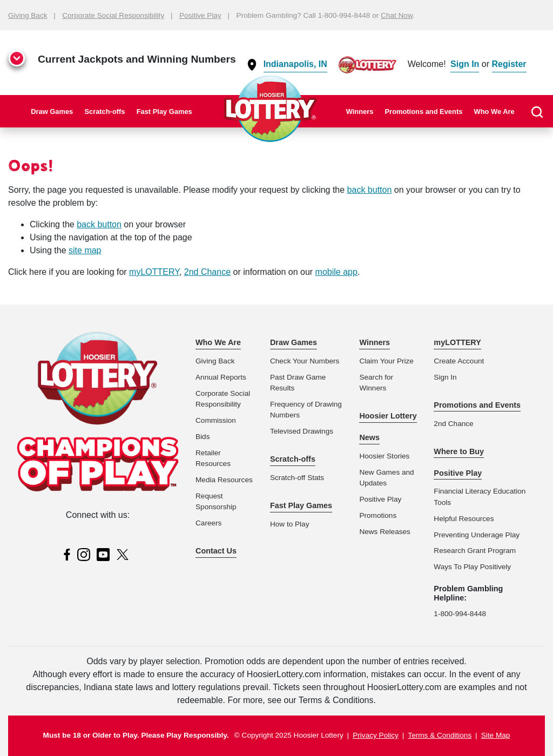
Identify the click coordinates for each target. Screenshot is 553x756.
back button (370, 190)
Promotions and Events (424, 112)
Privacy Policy (376, 735)
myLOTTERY (154, 272)
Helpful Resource (462, 519)
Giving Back (28, 15)
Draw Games (52, 112)
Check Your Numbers (305, 361)
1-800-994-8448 (460, 614)
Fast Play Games (164, 112)
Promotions (378, 515)
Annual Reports (221, 377)
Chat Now (397, 15)
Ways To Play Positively (472, 567)
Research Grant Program (475, 551)
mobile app (336, 272)
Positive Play (200, 15)
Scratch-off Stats (297, 478)
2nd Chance (207, 272)
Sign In (465, 64)
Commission (216, 420)
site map (85, 250)
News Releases (385, 532)
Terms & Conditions (440, 735)
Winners (360, 112)
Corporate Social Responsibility (113, 15)
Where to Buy (459, 451)
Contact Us (216, 551)
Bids (203, 437)
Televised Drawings (302, 431)
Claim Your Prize (386, 361)
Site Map (496, 735)
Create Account (459, 361)
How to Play (290, 524)
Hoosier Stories (384, 456)
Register (509, 64)
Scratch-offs (104, 112)
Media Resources (224, 480)
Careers (208, 523)
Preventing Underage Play (477, 535)
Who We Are (494, 112)
